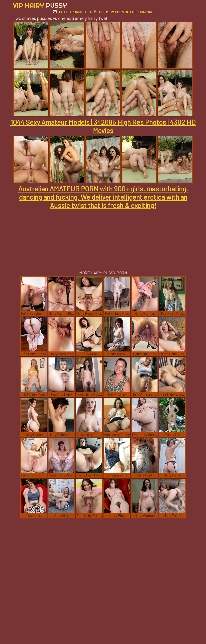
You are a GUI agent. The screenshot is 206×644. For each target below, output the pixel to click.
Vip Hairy (40, 5)
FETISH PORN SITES (72, 12)
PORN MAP (145, 12)
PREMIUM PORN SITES (114, 12)
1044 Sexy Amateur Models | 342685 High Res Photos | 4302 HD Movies (103, 126)
